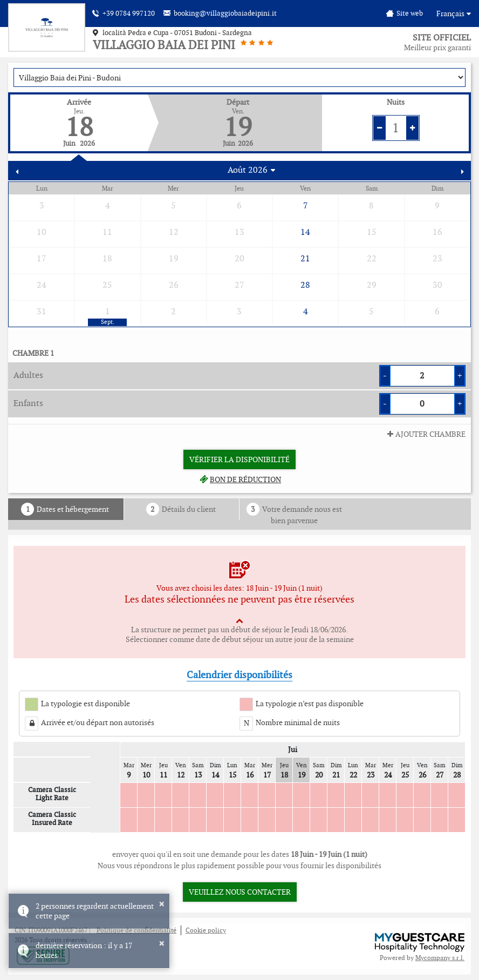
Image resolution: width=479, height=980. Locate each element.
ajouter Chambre (425, 434)
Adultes (28, 375)
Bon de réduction (239, 479)
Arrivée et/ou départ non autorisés (98, 723)
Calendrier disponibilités (239, 675)
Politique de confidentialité (136, 930)
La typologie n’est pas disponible (310, 704)
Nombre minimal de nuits (298, 723)
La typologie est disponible (85, 704)
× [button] (162, 904)
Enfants (28, 403)
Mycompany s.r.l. (440, 958)
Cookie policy (206, 930)
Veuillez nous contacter (240, 892)
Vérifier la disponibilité (239, 459)
